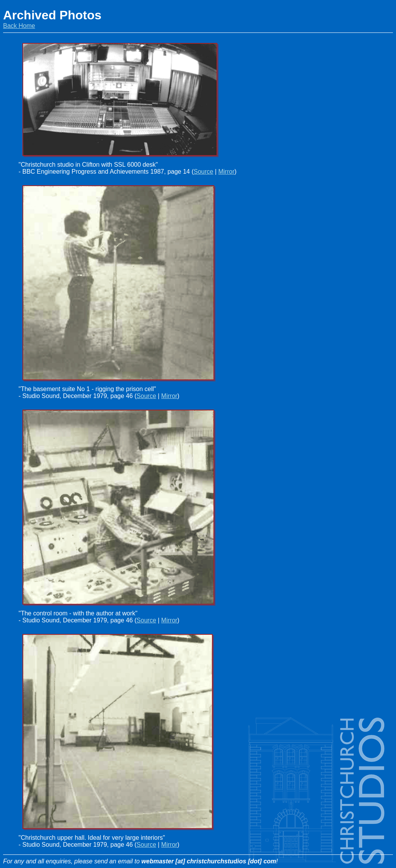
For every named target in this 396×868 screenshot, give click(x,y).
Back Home (19, 26)
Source (204, 172)
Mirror (226, 172)
